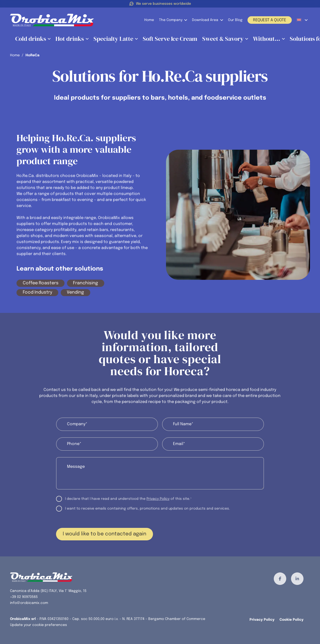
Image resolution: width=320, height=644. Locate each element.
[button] (185, 20)
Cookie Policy (291, 620)
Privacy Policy (158, 499)
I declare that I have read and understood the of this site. (128, 499)
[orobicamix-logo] (52, 20)
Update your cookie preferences (38, 625)
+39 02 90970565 (24, 597)
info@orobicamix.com (29, 603)
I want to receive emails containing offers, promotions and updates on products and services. (147, 509)
